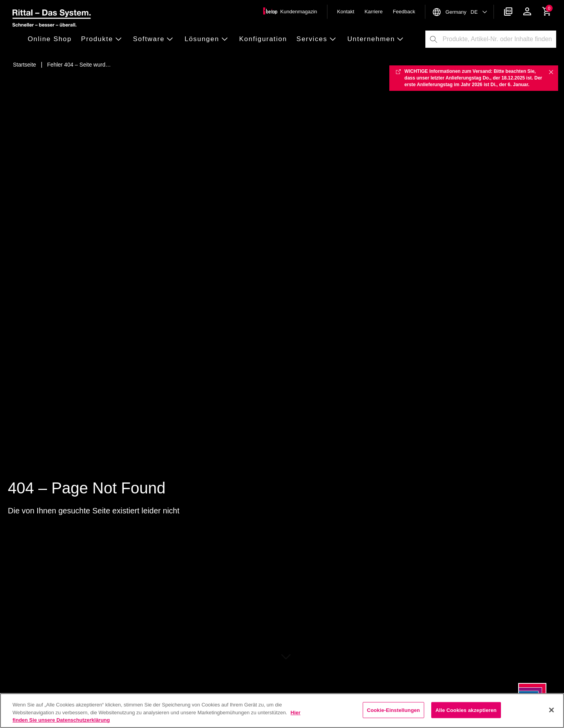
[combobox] (499, 39)
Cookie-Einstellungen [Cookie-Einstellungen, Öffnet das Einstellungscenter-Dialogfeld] (394, 710)
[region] (282, 711)
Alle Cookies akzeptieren (466, 710)
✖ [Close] (551, 72)
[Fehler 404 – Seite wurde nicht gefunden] (79, 65)
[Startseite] (24, 65)
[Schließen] (551, 710)
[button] (52, 39)
